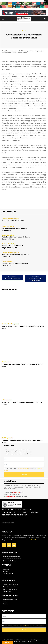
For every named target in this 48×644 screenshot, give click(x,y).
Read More (34, 540)
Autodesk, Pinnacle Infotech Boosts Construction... (16, 238)
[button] (3, 19)
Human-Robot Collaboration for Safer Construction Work (22, 441)
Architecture (6, 362)
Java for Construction (12, 279)
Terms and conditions (24, 468)
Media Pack (16, 492)
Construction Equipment (10, 219)
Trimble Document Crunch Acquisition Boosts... (13, 247)
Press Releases (7, 261)
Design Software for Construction (36, 279)
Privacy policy (40, 626)
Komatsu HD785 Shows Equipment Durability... (16, 255)
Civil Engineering (8, 438)
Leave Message (10, 496)
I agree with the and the (23, 469)
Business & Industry (9, 226)
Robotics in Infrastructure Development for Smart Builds (22, 403)
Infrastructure (7, 400)
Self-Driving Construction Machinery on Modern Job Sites (23, 327)
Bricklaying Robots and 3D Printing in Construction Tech (22, 365)
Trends (24, 31)
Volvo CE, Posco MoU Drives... (13, 220)
